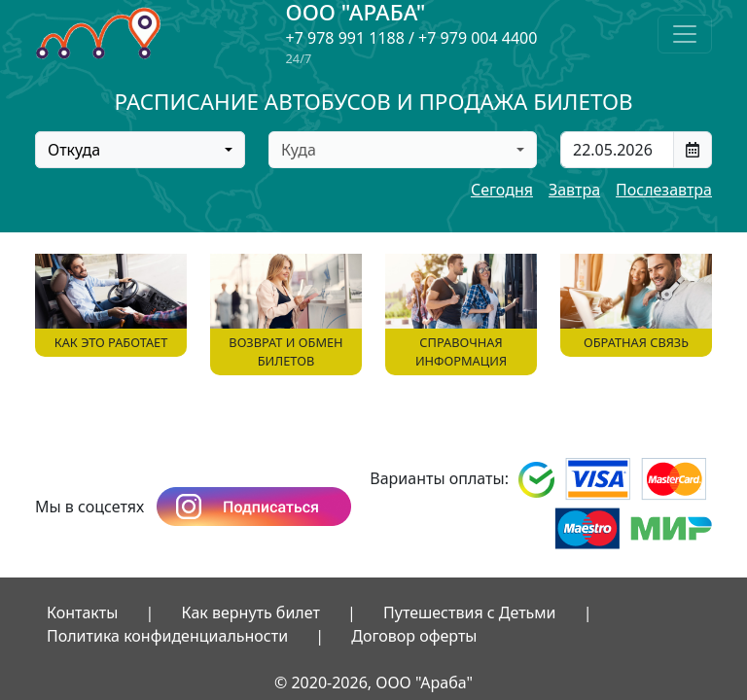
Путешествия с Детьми (470, 612)
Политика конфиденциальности (167, 636)
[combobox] (140, 150)
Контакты (82, 612)
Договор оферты (414, 636)
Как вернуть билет (251, 612)
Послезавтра (664, 190)
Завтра (574, 190)
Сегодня (502, 190)
